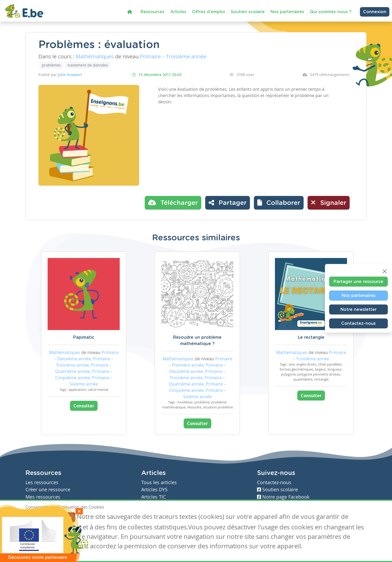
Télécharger (173, 202)
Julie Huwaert (70, 75)
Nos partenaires (287, 12)
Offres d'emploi (208, 12)
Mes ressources (43, 497)
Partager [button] (228, 202)
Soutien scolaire (248, 12)
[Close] (385, 271)
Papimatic (84, 337)
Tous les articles (159, 482)
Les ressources (42, 482)
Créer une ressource (48, 490)
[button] (279, 203)
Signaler (329, 202)
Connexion (375, 12)
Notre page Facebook (283, 497)
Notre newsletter (358, 309)
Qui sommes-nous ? (331, 12)
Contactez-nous (358, 323)
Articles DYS (154, 490)
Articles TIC (154, 497)
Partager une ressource (358, 281)
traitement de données (88, 65)
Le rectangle (311, 337)
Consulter (84, 406)
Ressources (152, 12)
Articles (178, 12)
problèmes (51, 65)
